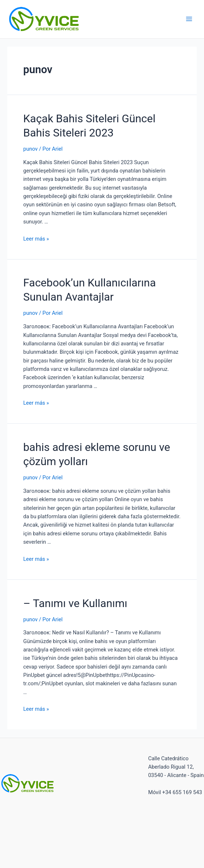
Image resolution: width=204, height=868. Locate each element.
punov (31, 149)
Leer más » (36, 239)
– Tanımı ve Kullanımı (75, 603)
